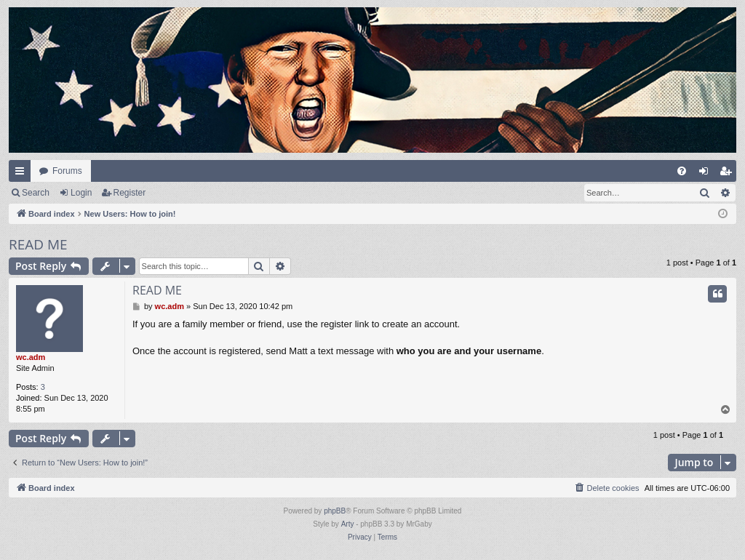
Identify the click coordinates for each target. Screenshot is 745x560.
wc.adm (31, 357)
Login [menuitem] (707, 174)
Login (81, 193)
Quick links (23, 174)
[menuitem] (682, 171)
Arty (348, 524)
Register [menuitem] (729, 174)
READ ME (38, 244)
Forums (67, 171)
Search (36, 193)
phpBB (335, 511)
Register (130, 193)
